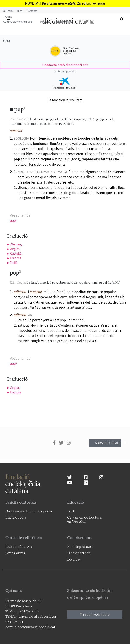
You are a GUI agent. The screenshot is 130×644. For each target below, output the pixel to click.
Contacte (32, 11)
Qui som (8, 11)
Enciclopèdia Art (19, 547)
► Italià (12, 263)
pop (14, 220)
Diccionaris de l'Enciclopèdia (29, 511)
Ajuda (8, 17)
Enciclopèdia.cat (63, 22)
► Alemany (14, 244)
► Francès (14, 258)
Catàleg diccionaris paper (18, 22)
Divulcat (45, 22)
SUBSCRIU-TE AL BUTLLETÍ (108, 443)
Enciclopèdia (16, 517)
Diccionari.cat (78, 553)
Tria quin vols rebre (95, 614)
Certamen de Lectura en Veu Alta (84, 519)
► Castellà (14, 254)
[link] (65, 65)
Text (71, 511)
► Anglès (13, 249)
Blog (20, 11)
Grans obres (15, 553)
